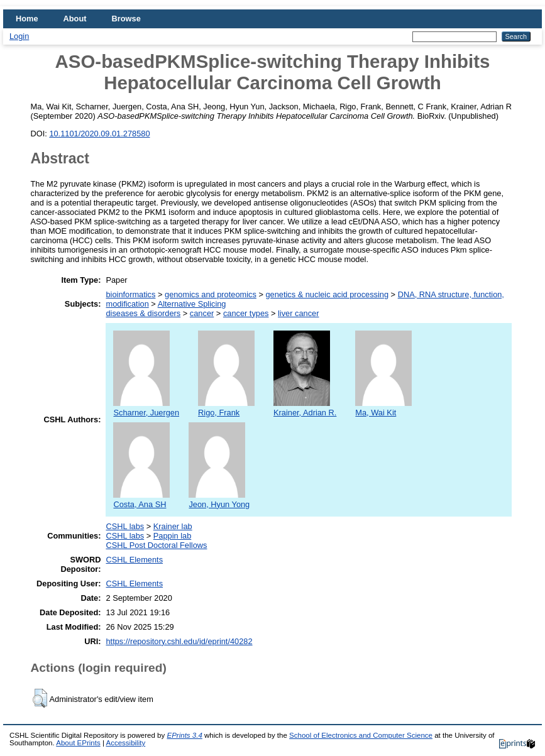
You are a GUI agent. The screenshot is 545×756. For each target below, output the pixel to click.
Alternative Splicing (192, 304)
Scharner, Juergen (146, 408)
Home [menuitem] (27, 19)
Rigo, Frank (226, 408)
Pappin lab (172, 536)
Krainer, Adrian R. (305, 408)
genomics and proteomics (211, 294)
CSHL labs (125, 526)
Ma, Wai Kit (383, 408)
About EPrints (78, 743)
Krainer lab (173, 526)
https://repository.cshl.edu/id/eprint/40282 (179, 641)
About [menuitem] (75, 19)
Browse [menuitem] (126, 19)
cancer (202, 313)
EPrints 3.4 (184, 735)
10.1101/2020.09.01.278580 (99, 134)
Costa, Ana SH (141, 500)
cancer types (246, 313)
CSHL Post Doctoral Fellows (156, 545)
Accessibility (125, 743)
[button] (40, 698)
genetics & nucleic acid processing (327, 294)
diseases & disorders (143, 313)
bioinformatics (130, 294)
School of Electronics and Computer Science (361, 735)
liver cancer (298, 313)
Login (19, 36)
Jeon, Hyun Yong (219, 500)
